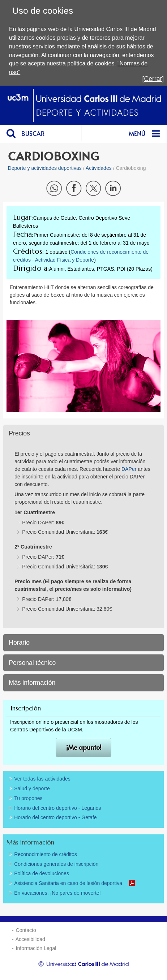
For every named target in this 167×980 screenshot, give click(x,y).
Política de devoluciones (42, 873)
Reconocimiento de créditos (46, 854)
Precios (19, 433)
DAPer (130, 469)
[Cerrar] (153, 79)
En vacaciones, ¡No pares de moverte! (57, 893)
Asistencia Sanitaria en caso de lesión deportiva (68, 883)
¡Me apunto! (84, 747)
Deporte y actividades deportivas (45, 168)
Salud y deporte (32, 788)
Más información (32, 683)
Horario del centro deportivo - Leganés (57, 808)
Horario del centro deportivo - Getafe (55, 817)
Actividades (99, 168)
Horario (19, 642)
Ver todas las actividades (42, 779)
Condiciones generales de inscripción (56, 864)
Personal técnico (32, 663)
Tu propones (28, 798)
